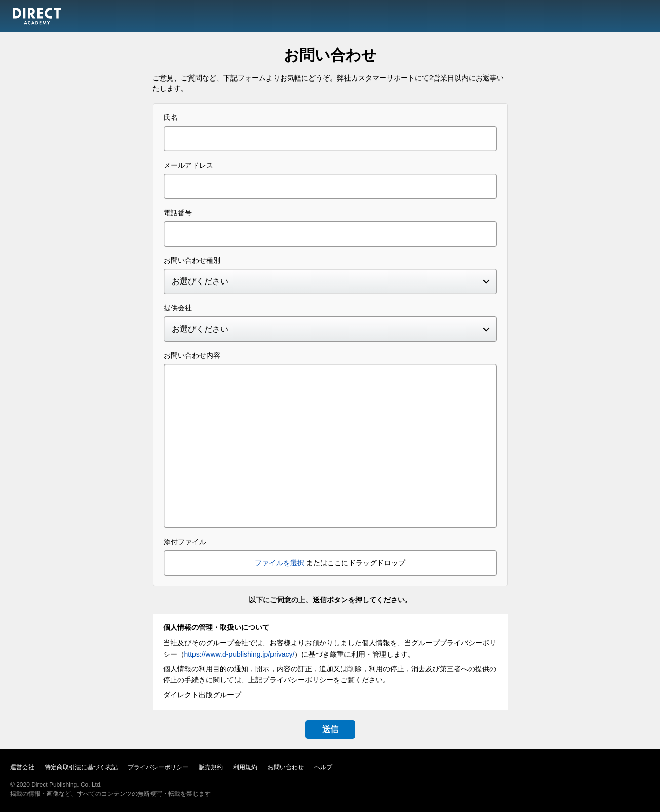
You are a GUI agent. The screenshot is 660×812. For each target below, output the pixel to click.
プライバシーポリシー (158, 767)
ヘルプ (323, 767)
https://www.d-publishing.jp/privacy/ (240, 654)
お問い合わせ (286, 767)
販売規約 (211, 767)
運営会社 (22, 767)
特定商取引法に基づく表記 (81, 767)
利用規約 (245, 767)
